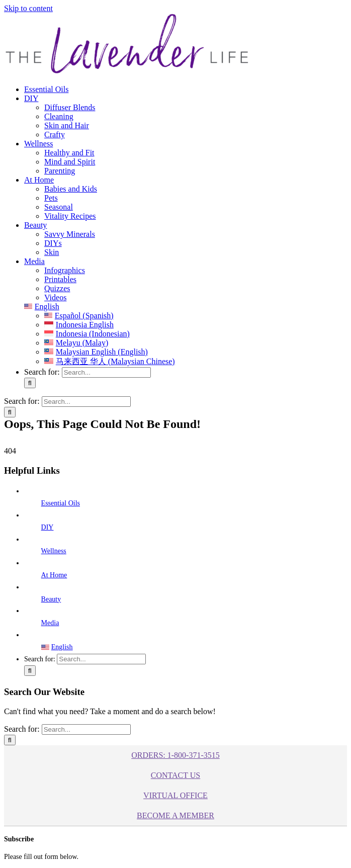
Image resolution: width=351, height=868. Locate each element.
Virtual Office (175, 795)
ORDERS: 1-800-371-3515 (175, 755)
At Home (54, 575)
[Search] (30, 383)
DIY (48, 527)
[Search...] (106, 372)
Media (50, 623)
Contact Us (175, 775)
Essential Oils (61, 503)
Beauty (51, 599)
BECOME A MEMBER (175, 815)
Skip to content (28, 8)
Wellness (54, 551)
